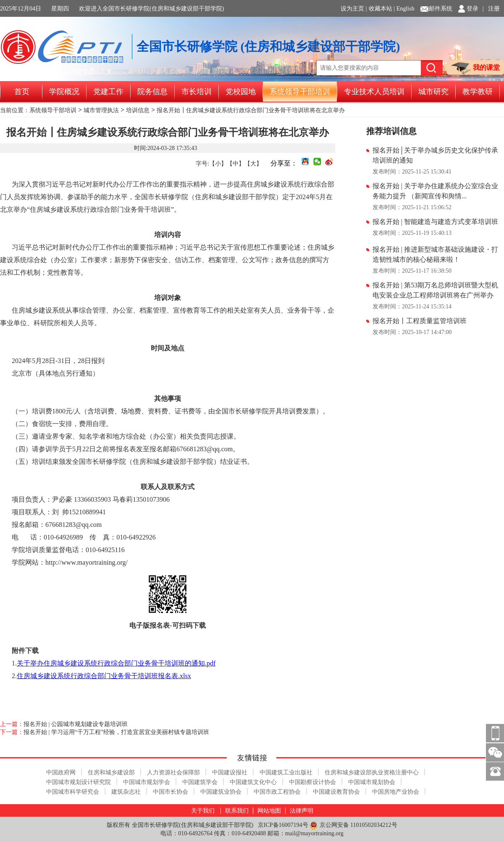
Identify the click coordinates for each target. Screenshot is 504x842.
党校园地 (241, 92)
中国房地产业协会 (396, 792)
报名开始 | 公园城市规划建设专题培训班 (76, 724)
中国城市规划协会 (372, 782)
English (406, 9)
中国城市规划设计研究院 (79, 782)
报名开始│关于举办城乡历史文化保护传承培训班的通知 (435, 155)
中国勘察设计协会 (312, 782)
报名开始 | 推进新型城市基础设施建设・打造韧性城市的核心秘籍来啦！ (435, 254)
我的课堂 (475, 68)
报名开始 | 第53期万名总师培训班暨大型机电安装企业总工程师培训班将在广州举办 (435, 290)
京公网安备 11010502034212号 (353, 825)
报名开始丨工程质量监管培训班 (420, 321)
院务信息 (152, 92)
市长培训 (197, 92)
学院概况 (64, 92)
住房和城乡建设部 (111, 772)
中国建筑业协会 (221, 792)
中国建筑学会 (200, 782)
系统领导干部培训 (300, 92)
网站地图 (269, 811)
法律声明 (302, 811)
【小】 (218, 164)
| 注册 (491, 9)
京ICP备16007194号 (283, 825)
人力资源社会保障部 (173, 772)
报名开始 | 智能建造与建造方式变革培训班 (435, 222)
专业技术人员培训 (374, 92)
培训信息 (138, 110)
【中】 (236, 164)
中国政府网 (61, 772)
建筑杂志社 (126, 792)
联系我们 (237, 811)
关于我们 (203, 811)
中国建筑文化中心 (253, 782)
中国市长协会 (171, 792)
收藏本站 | (382, 9)
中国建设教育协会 (336, 792)
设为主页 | (354, 9)
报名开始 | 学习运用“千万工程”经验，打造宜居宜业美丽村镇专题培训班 (116, 732)
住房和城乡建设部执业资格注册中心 (372, 772)
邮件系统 (441, 9)
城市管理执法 (101, 110)
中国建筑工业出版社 (286, 772)
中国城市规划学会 (147, 782)
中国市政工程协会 (277, 792)
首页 (22, 92)
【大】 (253, 164)
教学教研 (478, 92)
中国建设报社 (230, 772)
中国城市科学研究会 (73, 792)
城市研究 (433, 92)
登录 (472, 9)
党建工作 (108, 92)
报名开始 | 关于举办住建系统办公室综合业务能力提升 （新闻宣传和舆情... (435, 191)
